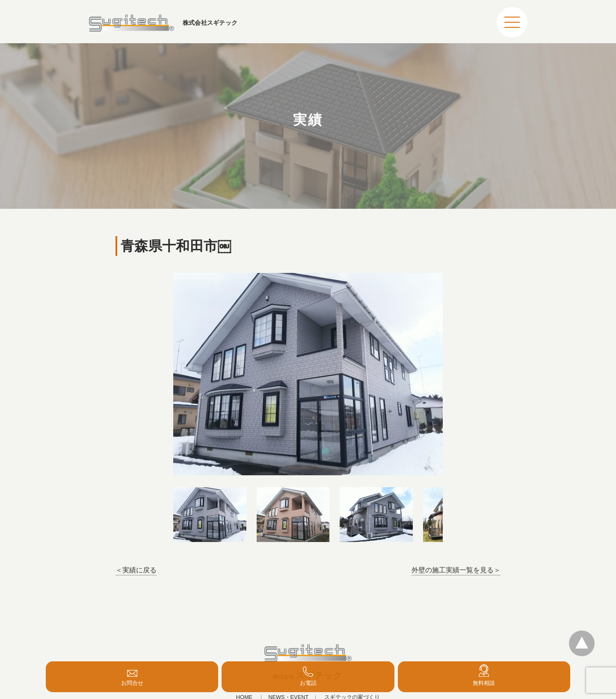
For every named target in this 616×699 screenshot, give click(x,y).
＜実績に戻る (136, 570)
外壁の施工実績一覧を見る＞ (456, 570)
